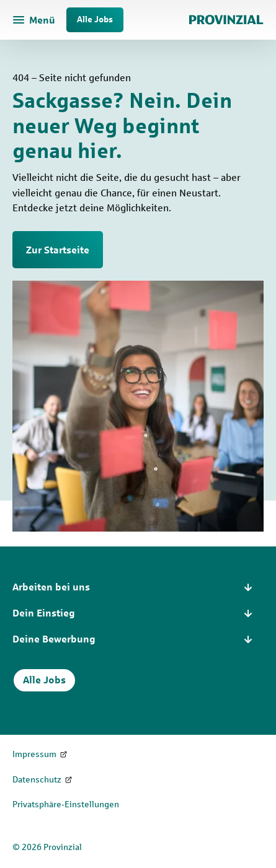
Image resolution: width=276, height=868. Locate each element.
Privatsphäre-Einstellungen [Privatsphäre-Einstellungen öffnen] (66, 804)
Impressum (34, 754)
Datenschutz (37, 780)
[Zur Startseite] (226, 20)
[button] (138, 587)
